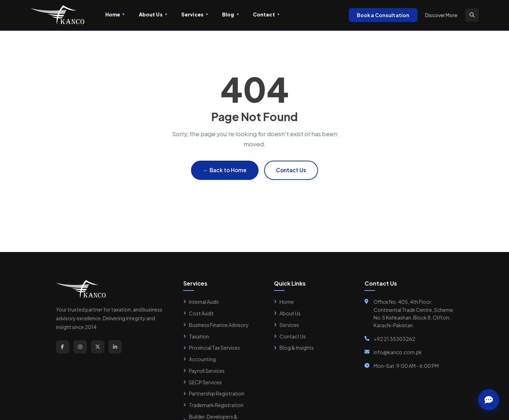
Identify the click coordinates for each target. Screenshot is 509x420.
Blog (231, 14)
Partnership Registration (214, 393)
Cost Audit (199, 313)
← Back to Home (225, 170)
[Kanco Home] (58, 15)
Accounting (200, 359)
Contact (266, 14)
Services (195, 14)
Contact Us (291, 170)
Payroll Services (204, 371)
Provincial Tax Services (212, 348)
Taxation (196, 336)
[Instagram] (80, 347)
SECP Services (203, 382)
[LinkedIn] (115, 347)
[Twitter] (98, 347)
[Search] (472, 15)
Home (115, 14)
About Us (153, 14)
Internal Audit (201, 302)
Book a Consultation (383, 15)
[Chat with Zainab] (489, 400)
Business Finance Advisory (216, 325)
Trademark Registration (213, 405)
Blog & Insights (294, 348)
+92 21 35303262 (394, 339)
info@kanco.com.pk (398, 352)
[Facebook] (63, 347)
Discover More (441, 15)
